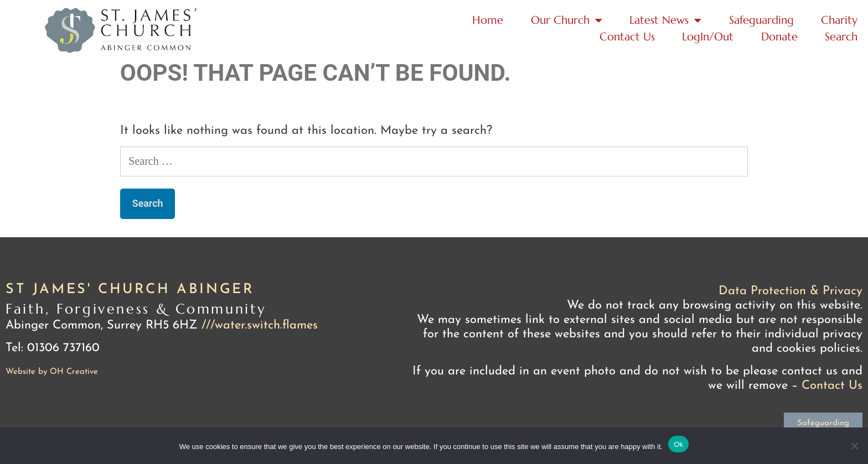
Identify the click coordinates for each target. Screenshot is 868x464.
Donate (779, 37)
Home (488, 20)
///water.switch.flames (260, 325)
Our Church (567, 20)
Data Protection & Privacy (790, 291)
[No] (854, 446)
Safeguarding (761, 20)
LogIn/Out (708, 37)
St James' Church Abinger (130, 290)
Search (841, 37)
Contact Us (627, 37)
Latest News (665, 20)
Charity (839, 20)
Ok (678, 444)
